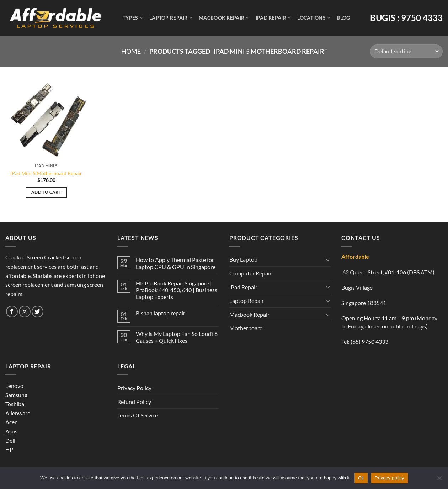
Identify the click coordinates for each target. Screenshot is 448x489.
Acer (11, 422)
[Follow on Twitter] (38, 312)
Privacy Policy (134, 388)
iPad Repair (273, 18)
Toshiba (15, 404)
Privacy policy (390, 478)
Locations (314, 18)
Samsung (16, 395)
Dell (10, 440)
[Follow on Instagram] (25, 312)
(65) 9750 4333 (369, 341)
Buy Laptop (243, 259)
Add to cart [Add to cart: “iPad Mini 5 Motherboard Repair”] (46, 192)
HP (9, 449)
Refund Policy (134, 402)
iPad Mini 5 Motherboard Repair (46, 173)
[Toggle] (328, 259)
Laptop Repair (171, 18)
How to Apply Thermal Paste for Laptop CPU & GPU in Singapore (176, 263)
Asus (11, 431)
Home (131, 51)
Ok (361, 478)
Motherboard (246, 328)
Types (133, 18)
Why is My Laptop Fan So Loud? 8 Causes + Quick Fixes (177, 337)
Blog (343, 18)
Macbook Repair (224, 18)
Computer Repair (250, 273)
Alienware (18, 413)
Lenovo (14, 386)
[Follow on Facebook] (12, 312)
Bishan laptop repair (161, 313)
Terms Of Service (138, 415)
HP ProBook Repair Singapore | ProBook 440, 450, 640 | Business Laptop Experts (177, 290)
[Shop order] (406, 51)
